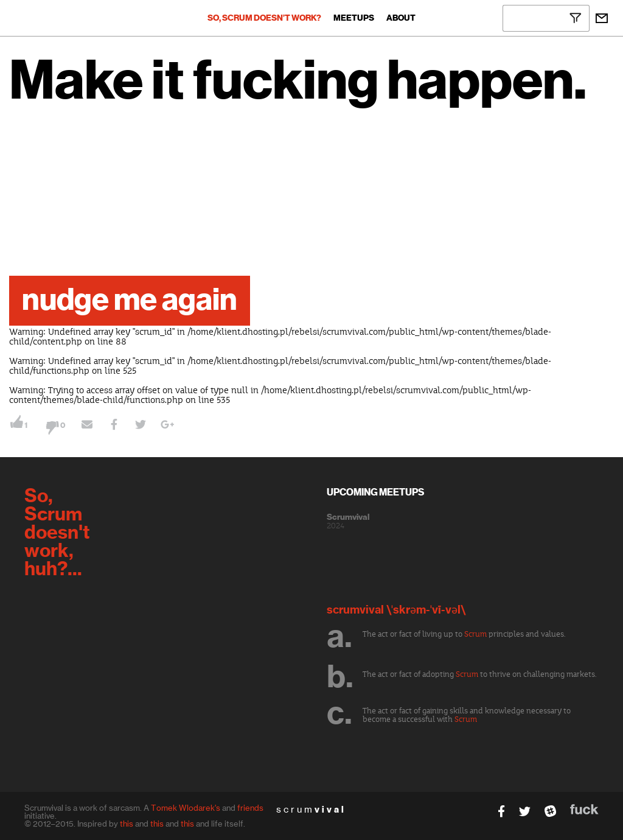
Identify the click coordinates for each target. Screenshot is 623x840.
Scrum (475, 634)
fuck (584, 809)
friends (250, 808)
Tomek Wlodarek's (186, 808)
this (127, 824)
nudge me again (130, 301)
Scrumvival (348, 517)
